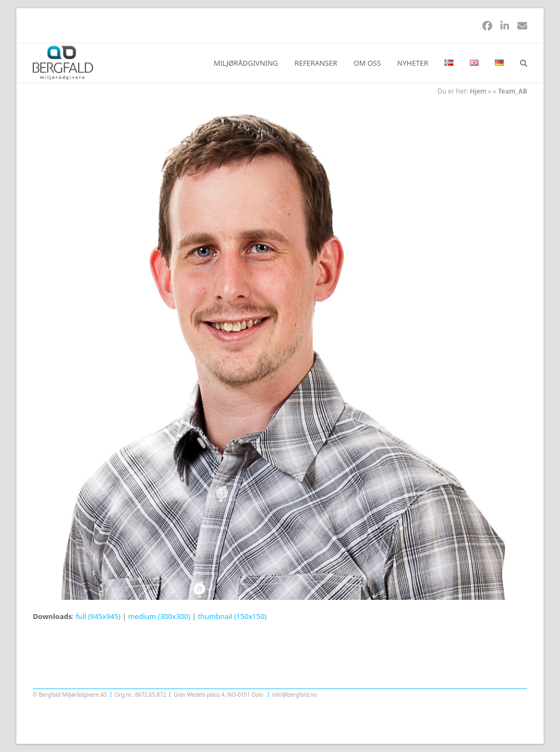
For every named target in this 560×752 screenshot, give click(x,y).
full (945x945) (98, 616)
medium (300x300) (159, 616)
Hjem (478, 91)
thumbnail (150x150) (232, 616)
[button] (524, 63)
